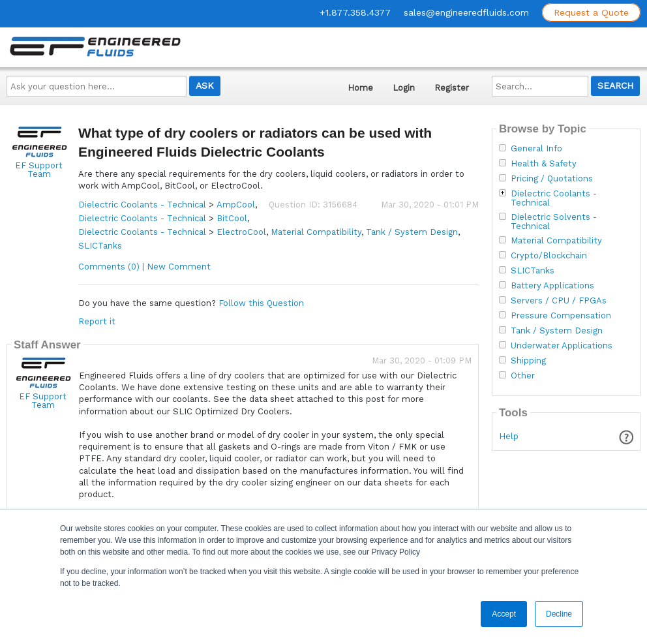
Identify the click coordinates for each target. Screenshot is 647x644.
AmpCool (236, 205)
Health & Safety (544, 164)
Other (523, 376)
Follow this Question (261, 303)
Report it (97, 321)
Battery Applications (552, 286)
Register (452, 88)
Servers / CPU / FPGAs (559, 301)
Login (404, 88)
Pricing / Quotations (552, 179)
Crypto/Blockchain (549, 256)
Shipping (528, 361)
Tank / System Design (412, 232)
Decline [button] (559, 614)
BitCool (232, 218)
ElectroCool (241, 232)
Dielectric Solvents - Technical (554, 222)
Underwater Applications (562, 346)
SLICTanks (100, 246)
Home (360, 88)
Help (509, 436)
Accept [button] (504, 614)
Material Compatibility (316, 232)
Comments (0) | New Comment (144, 267)
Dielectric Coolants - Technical (142, 205)
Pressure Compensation (561, 316)
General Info (536, 149)
